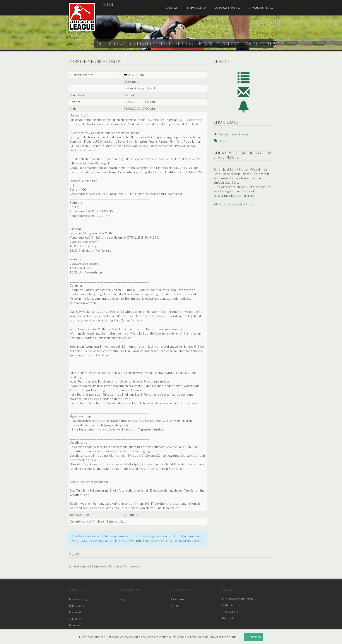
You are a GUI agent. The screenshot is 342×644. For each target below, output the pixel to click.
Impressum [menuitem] (230, 612)
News (220, 142)
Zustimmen (253, 637)
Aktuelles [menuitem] (75, 619)
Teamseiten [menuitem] (77, 612)
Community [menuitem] (262, 8)
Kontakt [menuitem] (228, 619)
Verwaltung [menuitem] (228, 8)
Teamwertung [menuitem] (78, 599)
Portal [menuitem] (172, 8)
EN (111, 4)
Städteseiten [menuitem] (77, 606)
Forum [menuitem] (176, 606)
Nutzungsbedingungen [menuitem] (238, 599)
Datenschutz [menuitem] (231, 606)
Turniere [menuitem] (196, 8)
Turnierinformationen (231, 136)
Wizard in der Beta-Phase (234, 205)
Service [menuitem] (229, 590)
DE (104, 4)
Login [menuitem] (124, 599)
